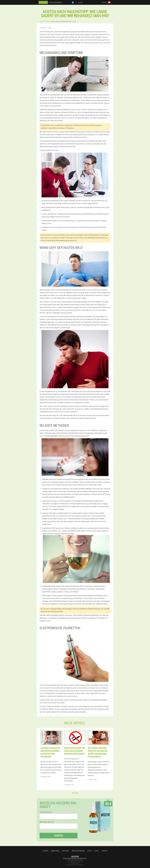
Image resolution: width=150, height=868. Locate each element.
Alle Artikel (75, 793)
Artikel (97, 851)
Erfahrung (65, 851)
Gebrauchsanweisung (78, 851)
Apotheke (45, 851)
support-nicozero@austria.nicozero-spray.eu (75, 858)
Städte (89, 851)
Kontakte (105, 851)
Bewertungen (55, 851)
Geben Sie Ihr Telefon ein (47, 822)
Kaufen (59, 836)
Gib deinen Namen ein (46, 812)
